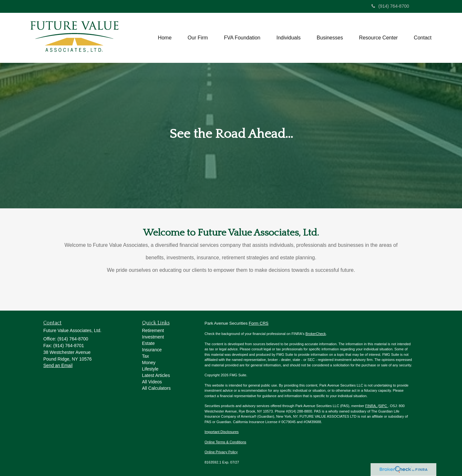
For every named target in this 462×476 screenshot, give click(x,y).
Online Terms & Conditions (226, 442)
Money (149, 363)
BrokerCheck (316, 334)
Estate (149, 343)
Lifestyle (150, 369)
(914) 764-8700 (390, 6)
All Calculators (156, 388)
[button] (198, 38)
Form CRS (258, 323)
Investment (153, 337)
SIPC (383, 406)
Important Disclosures (222, 432)
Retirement (153, 330)
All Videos (152, 382)
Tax (146, 356)
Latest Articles (156, 375)
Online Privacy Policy (221, 452)
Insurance (152, 350)
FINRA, (371, 406)
